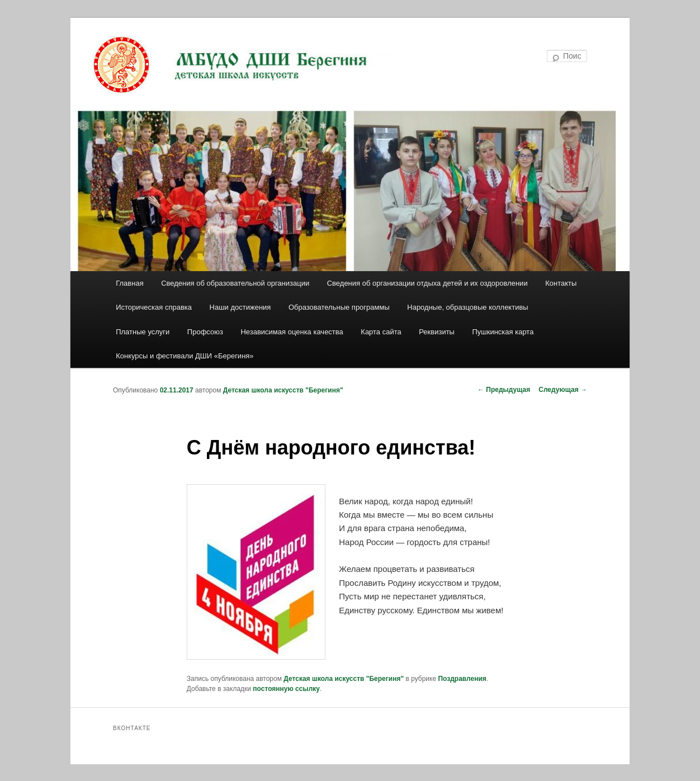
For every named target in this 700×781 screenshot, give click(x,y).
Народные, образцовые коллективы (467, 307)
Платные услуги (143, 332)
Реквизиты (437, 332)
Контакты (561, 283)
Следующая (563, 390)
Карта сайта (381, 332)
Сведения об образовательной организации (235, 283)
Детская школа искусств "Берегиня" (283, 390)
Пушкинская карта (503, 332)
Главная (129, 283)
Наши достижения (240, 307)
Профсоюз (205, 332)
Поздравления (462, 679)
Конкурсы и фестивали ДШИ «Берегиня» (185, 356)
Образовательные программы (339, 307)
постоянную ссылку (286, 689)
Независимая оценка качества (292, 332)
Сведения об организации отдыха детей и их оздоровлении (427, 283)
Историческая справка (154, 307)
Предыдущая (504, 390)
